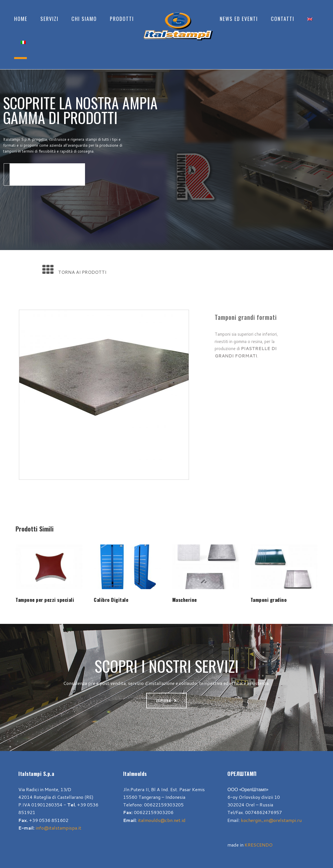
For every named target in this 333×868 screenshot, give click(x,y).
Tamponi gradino (269, 600)
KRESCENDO (259, 845)
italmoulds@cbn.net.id (162, 820)
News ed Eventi (239, 19)
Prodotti (122, 19)
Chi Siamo (84, 19)
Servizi (49, 19)
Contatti (283, 19)
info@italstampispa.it (58, 828)
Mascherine (185, 600)
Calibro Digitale (111, 600)
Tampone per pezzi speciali (45, 600)
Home (21, 19)
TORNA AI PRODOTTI (82, 272)
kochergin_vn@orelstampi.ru (271, 820)
